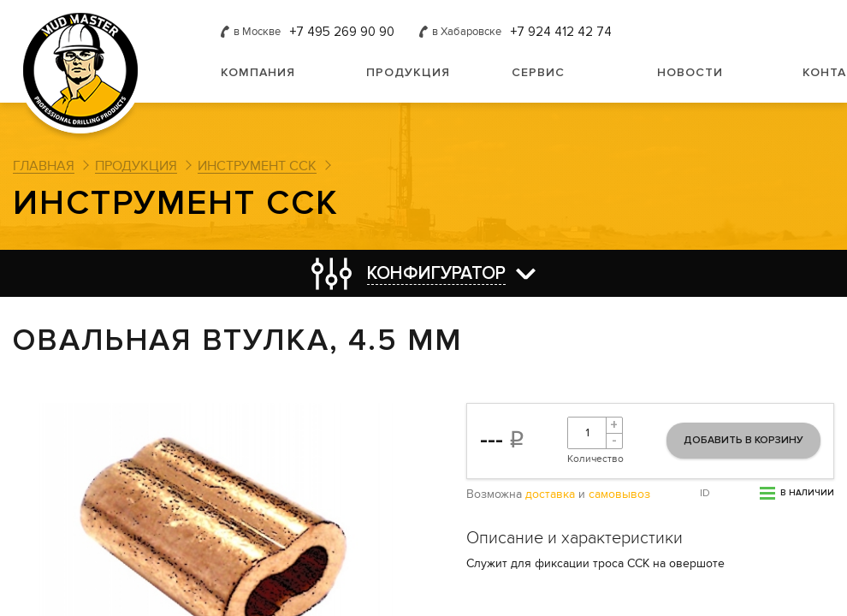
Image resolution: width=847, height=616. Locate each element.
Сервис (538, 72)
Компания (258, 72)
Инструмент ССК (257, 166)
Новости (690, 72)
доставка (550, 495)
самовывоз (619, 495)
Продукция (408, 72)
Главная (44, 166)
